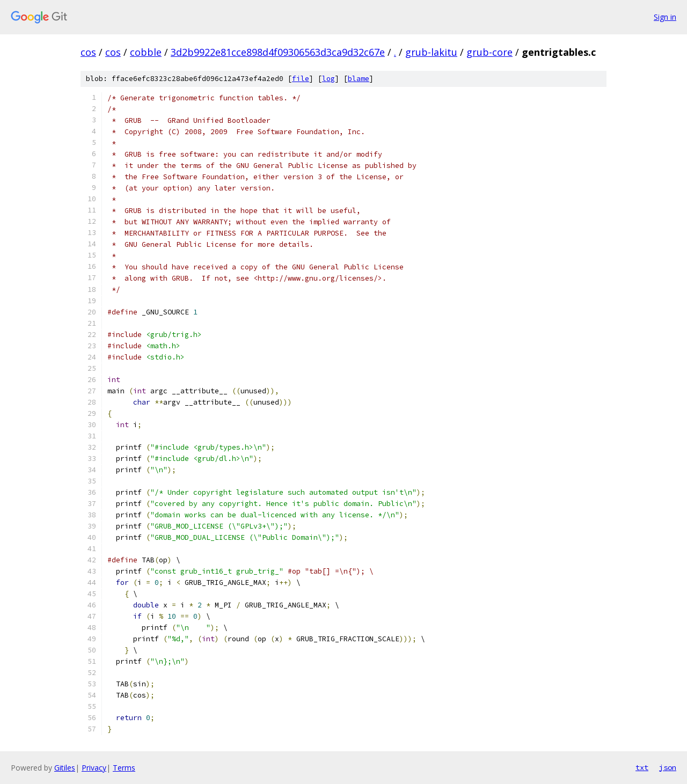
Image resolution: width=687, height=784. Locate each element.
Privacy (94, 768)
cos (88, 52)
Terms (124, 768)
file (301, 79)
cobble (146, 52)
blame (359, 79)
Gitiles (65, 768)
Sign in (665, 17)
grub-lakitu (431, 52)
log (328, 79)
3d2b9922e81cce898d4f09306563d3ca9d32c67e (278, 52)
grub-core (489, 52)
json (668, 767)
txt (642, 767)
